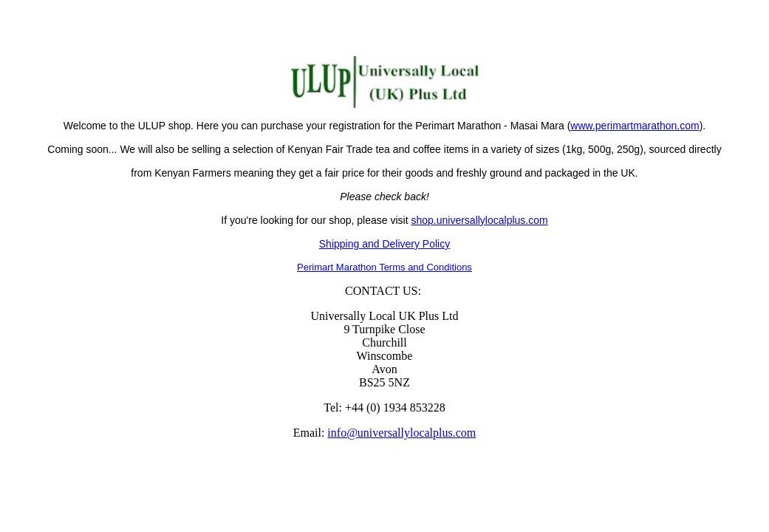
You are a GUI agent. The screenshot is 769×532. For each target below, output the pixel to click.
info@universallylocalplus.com (401, 433)
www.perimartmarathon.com (635, 126)
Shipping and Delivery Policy (384, 244)
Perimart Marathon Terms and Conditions (384, 267)
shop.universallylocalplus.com (479, 220)
